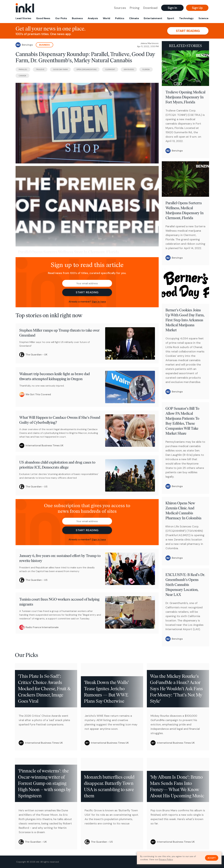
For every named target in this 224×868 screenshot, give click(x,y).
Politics (120, 18)
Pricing (135, 8)
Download (150, 8)
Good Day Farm (60, 69)
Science (203, 18)
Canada (22, 76)
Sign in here (99, 302)
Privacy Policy (166, 859)
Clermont (110, 69)
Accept (212, 858)
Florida (146, 69)
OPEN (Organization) (86, 69)
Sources (120, 8)
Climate (134, 18)
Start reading (188, 31)
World (106, 18)
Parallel (23, 69)
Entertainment (153, 18)
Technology (186, 18)
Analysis (93, 18)
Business (77, 18)
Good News (43, 18)
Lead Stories (23, 18)
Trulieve (40, 69)
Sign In (172, 8)
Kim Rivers (129, 69)
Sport (171, 18)
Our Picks (61, 18)
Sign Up (197, 8)
